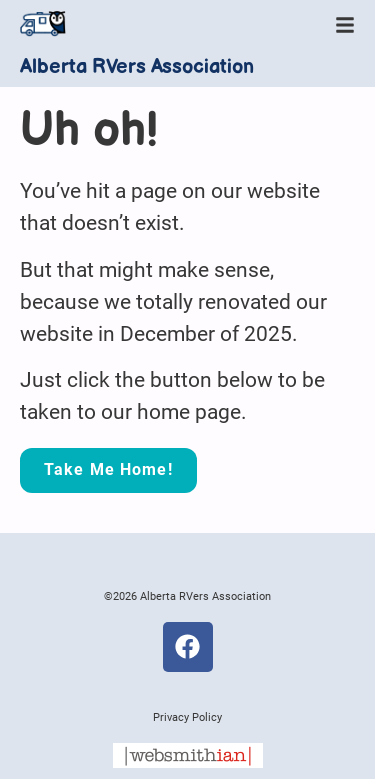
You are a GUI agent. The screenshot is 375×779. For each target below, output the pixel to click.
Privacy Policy (187, 717)
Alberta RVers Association (137, 67)
